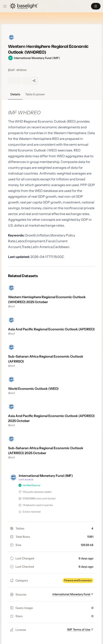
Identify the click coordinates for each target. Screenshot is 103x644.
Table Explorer (35, 94)
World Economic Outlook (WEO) (33, 389)
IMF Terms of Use (80, 630)
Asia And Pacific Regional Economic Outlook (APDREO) (51, 329)
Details (15, 94)
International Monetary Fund (73, 594)
